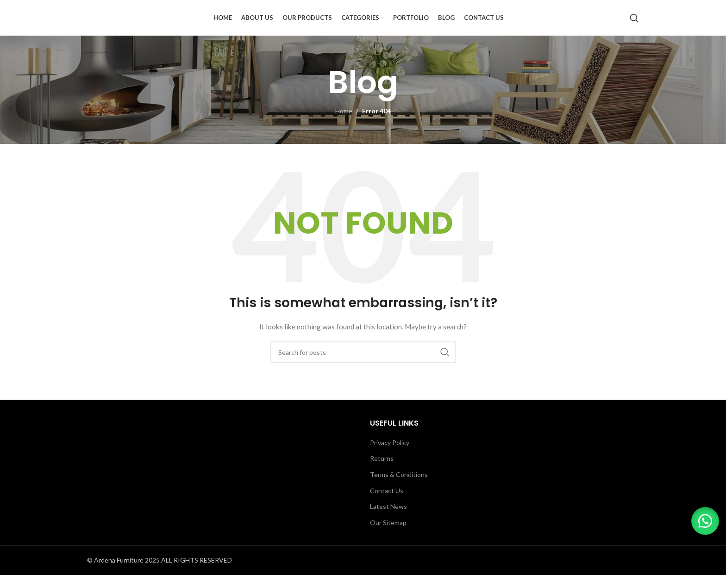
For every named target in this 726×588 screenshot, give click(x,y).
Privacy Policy (390, 455)
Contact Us (387, 503)
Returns (382, 471)
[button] (703, 519)
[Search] (634, 25)
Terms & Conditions (399, 487)
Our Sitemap (388, 535)
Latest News (388, 519)
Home (344, 124)
